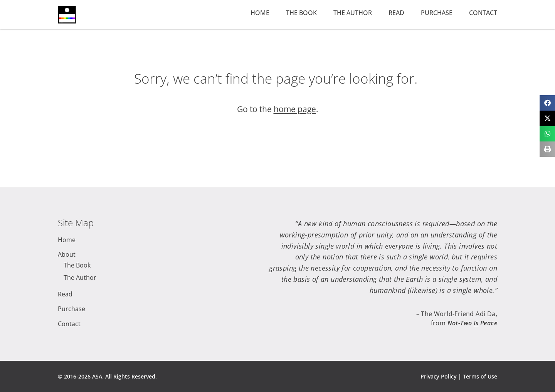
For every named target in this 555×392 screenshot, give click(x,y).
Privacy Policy (439, 376)
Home (260, 13)
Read (396, 13)
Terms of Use (480, 376)
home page (295, 109)
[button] (547, 103)
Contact (483, 13)
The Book (301, 13)
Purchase (437, 13)
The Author (353, 13)
